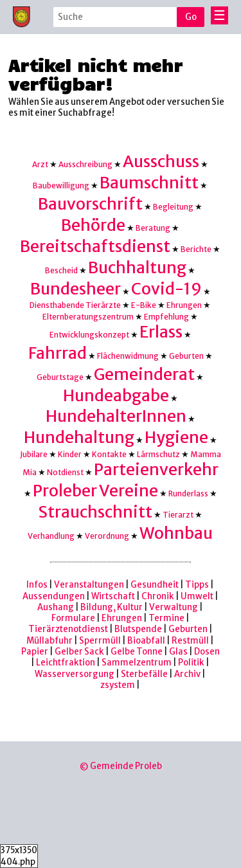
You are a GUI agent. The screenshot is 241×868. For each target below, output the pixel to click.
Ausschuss (161, 162)
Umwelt (197, 596)
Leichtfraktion (66, 663)
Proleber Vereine (95, 491)
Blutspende (138, 629)
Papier (35, 652)
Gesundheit (155, 585)
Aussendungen (54, 596)
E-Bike (144, 305)
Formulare (73, 618)
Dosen (207, 652)
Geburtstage (60, 377)
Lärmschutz (158, 454)
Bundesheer (76, 289)
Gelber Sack (79, 652)
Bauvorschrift (90, 204)
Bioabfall (146, 641)
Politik (191, 663)
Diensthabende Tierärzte (75, 305)
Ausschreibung (85, 164)
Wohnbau (176, 533)
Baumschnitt (149, 183)
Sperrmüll (100, 641)
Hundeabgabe (116, 396)
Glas (178, 652)
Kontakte (109, 454)
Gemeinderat (144, 375)
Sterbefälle (144, 674)
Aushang (56, 607)
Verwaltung (174, 607)
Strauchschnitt (95, 512)
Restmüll (190, 641)
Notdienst (65, 472)
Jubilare (34, 454)
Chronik (158, 596)
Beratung (153, 228)
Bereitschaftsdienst (95, 247)
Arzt (40, 164)
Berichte (196, 249)
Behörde (93, 225)
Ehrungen (184, 305)
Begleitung (173, 207)
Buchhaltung (137, 268)
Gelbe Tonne (137, 652)
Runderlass (188, 493)
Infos (37, 585)
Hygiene (176, 438)
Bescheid (61, 270)
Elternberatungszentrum (88, 317)
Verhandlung (51, 536)
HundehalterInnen (116, 416)
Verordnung (107, 536)
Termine (166, 618)
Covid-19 (166, 289)
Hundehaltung (79, 438)
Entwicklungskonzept (89, 335)
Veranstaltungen (89, 585)
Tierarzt (178, 515)
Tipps (197, 585)
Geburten (186, 356)
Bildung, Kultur (112, 607)
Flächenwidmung (128, 356)
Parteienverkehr (156, 470)
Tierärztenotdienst (68, 629)
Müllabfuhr (49, 641)
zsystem (118, 685)
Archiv (187, 674)
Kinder (70, 454)
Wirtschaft (113, 596)
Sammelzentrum (137, 663)
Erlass (161, 332)
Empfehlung (166, 317)
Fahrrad (58, 353)
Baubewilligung (61, 185)
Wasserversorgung (75, 674)
